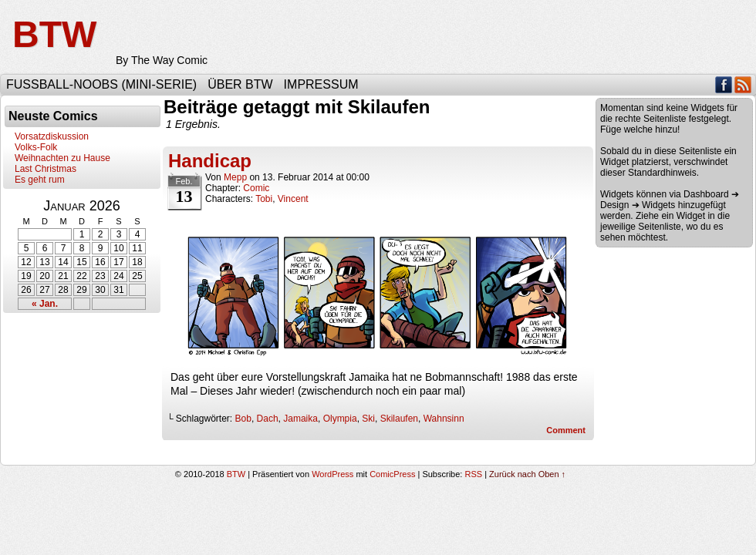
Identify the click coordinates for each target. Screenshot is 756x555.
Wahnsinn (444, 419)
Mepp (235, 177)
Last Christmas (46, 169)
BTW (54, 34)
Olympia (340, 419)
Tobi (264, 199)
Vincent (293, 199)
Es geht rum (40, 180)
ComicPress (392, 474)
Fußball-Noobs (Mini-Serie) (101, 84)
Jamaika (300, 419)
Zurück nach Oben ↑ (527, 474)
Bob (243, 419)
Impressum (321, 84)
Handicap (210, 161)
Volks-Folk (36, 147)
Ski (368, 419)
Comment (566, 430)
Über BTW (240, 84)
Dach (268, 419)
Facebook (724, 84)
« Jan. (45, 304)
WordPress (332, 474)
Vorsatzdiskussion (52, 136)
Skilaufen (399, 419)
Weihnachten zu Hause (62, 158)
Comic (256, 188)
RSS (743, 84)
